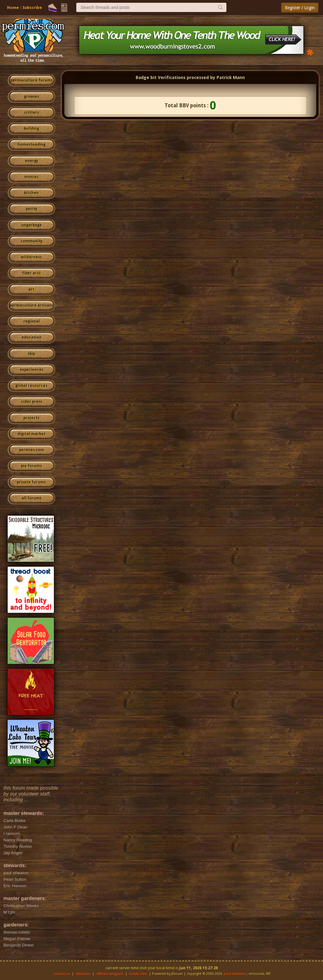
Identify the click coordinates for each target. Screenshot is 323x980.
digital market (32, 434)
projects (31, 418)
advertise (83, 974)
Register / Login (300, 8)
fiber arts (31, 273)
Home (13, 8)
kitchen (31, 193)
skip (31, 354)
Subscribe (32, 8)
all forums (32, 498)
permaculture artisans (32, 305)
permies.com (32, 450)
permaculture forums (32, 80)
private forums (31, 482)
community (32, 241)
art (31, 289)
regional (32, 321)
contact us (62, 974)
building (31, 129)
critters (32, 113)
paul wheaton (235, 974)
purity (32, 209)
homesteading (32, 145)
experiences (32, 370)
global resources (31, 386)
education (32, 337)
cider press (32, 402)
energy (32, 161)
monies (31, 177)
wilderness (31, 257)
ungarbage (32, 225)
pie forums (31, 466)
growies (32, 97)
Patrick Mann (231, 77)
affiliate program (110, 974)
